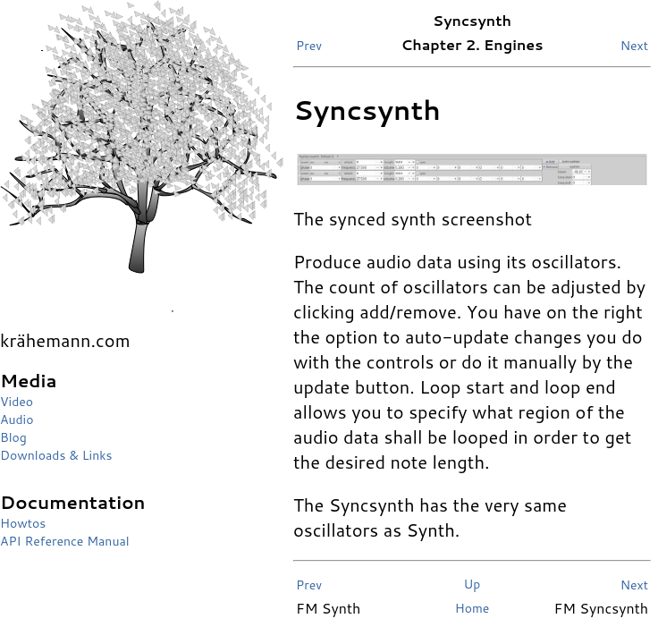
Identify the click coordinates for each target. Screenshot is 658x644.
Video (17, 402)
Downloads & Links (56, 455)
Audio (17, 419)
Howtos (23, 523)
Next (634, 46)
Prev (309, 46)
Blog (13, 437)
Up (472, 584)
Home (472, 608)
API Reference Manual (65, 541)
